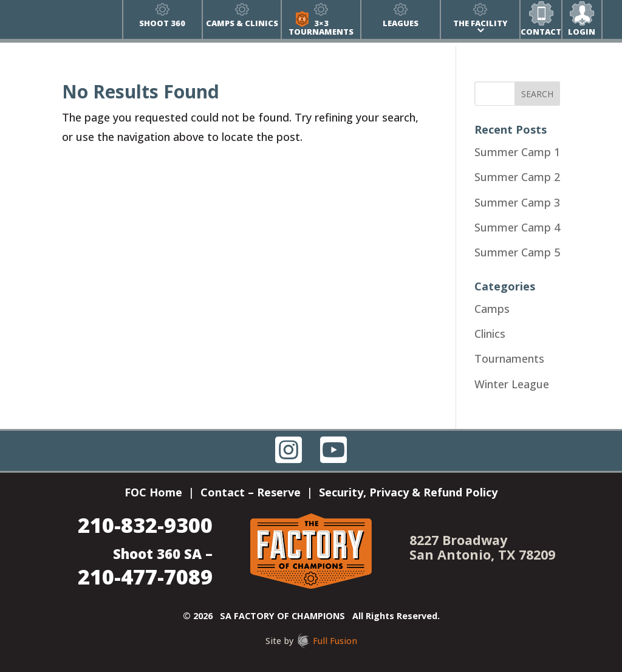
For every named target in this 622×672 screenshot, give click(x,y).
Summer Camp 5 (517, 252)
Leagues (401, 23)
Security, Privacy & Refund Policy (408, 494)
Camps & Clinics (242, 23)
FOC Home (153, 494)
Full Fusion (335, 641)
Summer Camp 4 (517, 227)
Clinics (490, 334)
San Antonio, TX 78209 (482, 554)
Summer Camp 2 (517, 177)
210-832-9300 (145, 525)
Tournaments (509, 358)
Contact (541, 32)
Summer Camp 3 (517, 202)
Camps (492, 309)
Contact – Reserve (251, 494)
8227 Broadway (458, 540)
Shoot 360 (162, 23)
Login (582, 32)
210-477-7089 (145, 576)
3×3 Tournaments (321, 27)
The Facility (480, 23)
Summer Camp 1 (517, 152)
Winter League (512, 384)
